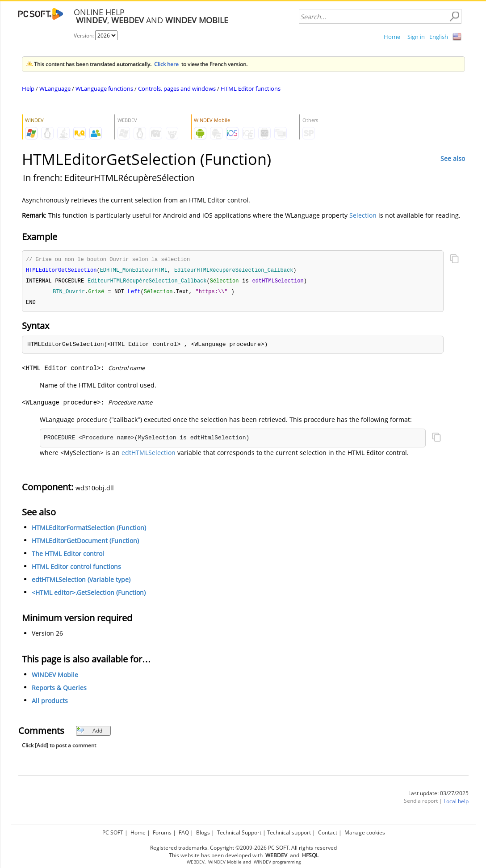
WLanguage (55, 88)
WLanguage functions (104, 88)
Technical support (289, 832)
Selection (363, 215)
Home (392, 37)
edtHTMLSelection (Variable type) (81, 582)
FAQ (184, 832)
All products (50, 703)
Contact (328, 832)
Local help (456, 803)
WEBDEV (196, 862)
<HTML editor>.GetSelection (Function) (89, 595)
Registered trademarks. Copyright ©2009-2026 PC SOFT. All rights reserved (243, 848)
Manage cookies (365, 832)
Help (28, 88)
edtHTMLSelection (149, 455)
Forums (162, 832)
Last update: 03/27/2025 (438, 795)
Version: (84, 36)
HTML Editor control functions (76, 569)
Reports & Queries (59, 690)
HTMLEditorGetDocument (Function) (85, 543)
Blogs (203, 832)
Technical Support (239, 832)
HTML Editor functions (251, 88)
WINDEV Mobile (55, 677)
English (439, 37)
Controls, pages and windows (177, 88)
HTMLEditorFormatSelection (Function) (89, 530)
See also (453, 158)
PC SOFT (113, 832)
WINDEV (262, 862)
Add (90, 733)
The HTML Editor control (68, 556)
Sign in (416, 37)
